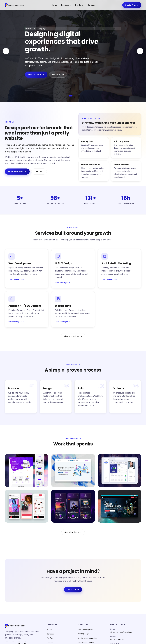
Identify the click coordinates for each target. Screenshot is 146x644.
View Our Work (36, 75)
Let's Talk (73, 592)
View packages (16, 280)
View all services (73, 338)
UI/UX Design (84, 634)
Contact (91, 5)
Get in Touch (58, 75)
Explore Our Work (17, 174)
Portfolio (79, 5)
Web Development (86, 629)
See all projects (73, 534)
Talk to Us (39, 174)
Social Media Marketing (88, 638)
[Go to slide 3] (77, 96)
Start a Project (132, 5)
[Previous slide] (6, 51)
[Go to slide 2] (74, 96)
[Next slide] (140, 51)
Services (66, 5)
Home (54, 5)
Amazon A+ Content (86, 643)
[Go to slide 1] (71, 96)
